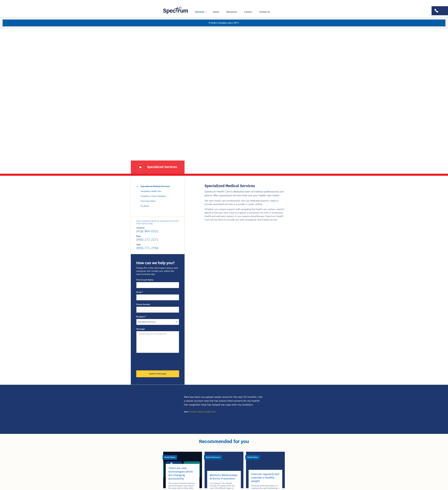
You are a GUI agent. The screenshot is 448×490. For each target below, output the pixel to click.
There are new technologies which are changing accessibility (181, 473)
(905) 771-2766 (147, 248)
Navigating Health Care (151, 191)
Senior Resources (213, 457)
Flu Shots (145, 206)
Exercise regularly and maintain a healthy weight (265, 478)
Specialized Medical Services (155, 186)
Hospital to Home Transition (153, 196)
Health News (170, 457)
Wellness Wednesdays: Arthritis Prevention (224, 477)
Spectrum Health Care (173, 14)
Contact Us (265, 12)
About (216, 12)
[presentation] (156, 361)
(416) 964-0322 (147, 231)
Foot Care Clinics (148, 201)
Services (200, 12)
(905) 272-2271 (147, 240)
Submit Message (158, 374)
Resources (232, 12)
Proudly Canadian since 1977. (224, 23)
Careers (248, 12)
